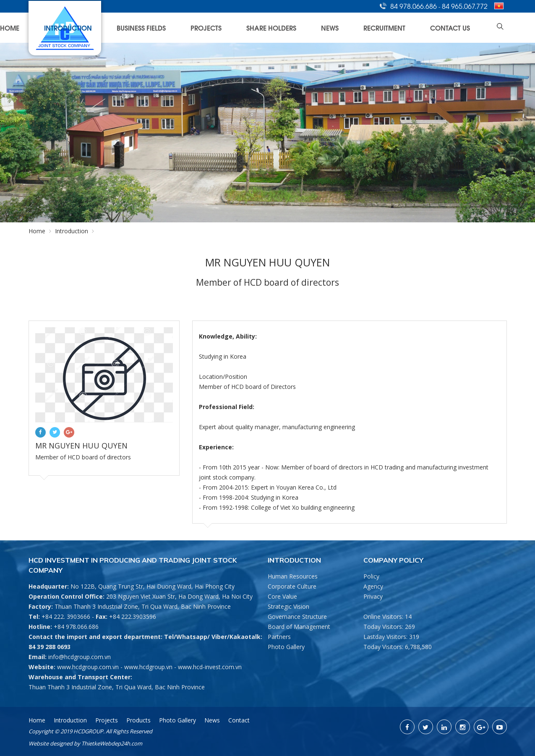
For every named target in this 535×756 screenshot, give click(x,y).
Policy (371, 576)
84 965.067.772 (465, 6)
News (383, 27)
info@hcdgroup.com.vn (80, 657)
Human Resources (293, 576)
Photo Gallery (286, 647)
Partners (279, 637)
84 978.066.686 (414, 6)
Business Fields (251, 27)
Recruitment (419, 27)
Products (138, 720)
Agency (373, 586)
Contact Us (466, 27)
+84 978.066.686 (76, 627)
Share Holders (343, 27)
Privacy (373, 596)
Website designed (51, 743)
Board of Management (299, 627)
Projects (297, 27)
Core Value (282, 596)
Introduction (198, 27)
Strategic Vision (288, 606)
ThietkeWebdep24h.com (112, 743)
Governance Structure (297, 617)
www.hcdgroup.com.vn (88, 667)
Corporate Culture (292, 586)
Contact (239, 720)
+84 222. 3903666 (66, 617)
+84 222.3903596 (133, 617)
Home (157, 27)
